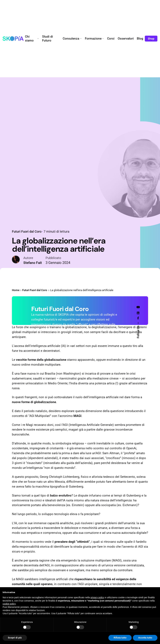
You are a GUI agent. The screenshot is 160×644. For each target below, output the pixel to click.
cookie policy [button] (9, 604)
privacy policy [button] (97, 597)
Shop (151, 39)
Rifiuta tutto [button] (120, 638)
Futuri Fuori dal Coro (25, 233)
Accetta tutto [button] (145, 638)
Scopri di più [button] (15, 638)
